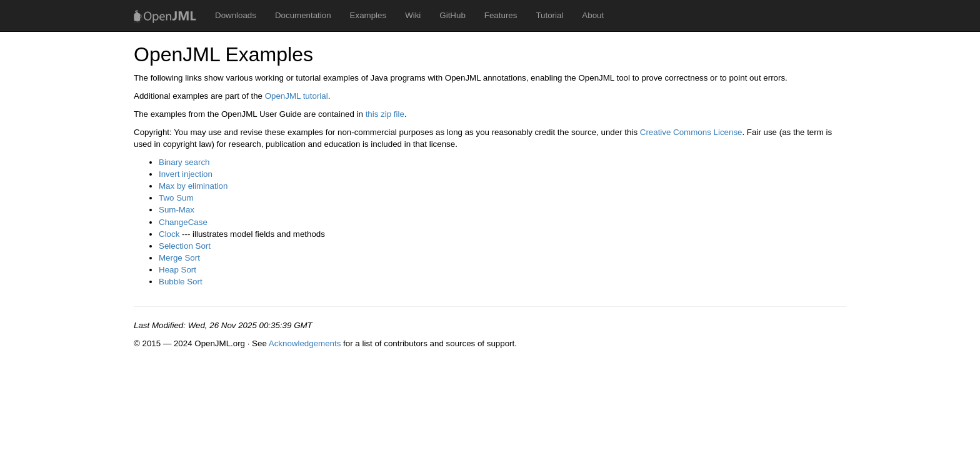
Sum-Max (177, 210)
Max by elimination (193, 186)
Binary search (184, 162)
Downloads (236, 15)
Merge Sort (179, 258)
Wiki (413, 15)
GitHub (452, 15)
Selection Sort (185, 246)
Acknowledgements (305, 343)
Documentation (303, 15)
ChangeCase (183, 222)
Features (501, 15)
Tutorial (549, 15)
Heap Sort (177, 270)
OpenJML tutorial (297, 96)
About (593, 15)
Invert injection (186, 174)
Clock (169, 234)
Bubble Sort (181, 282)
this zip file (385, 114)
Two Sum (176, 198)
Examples (368, 15)
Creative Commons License (691, 132)
